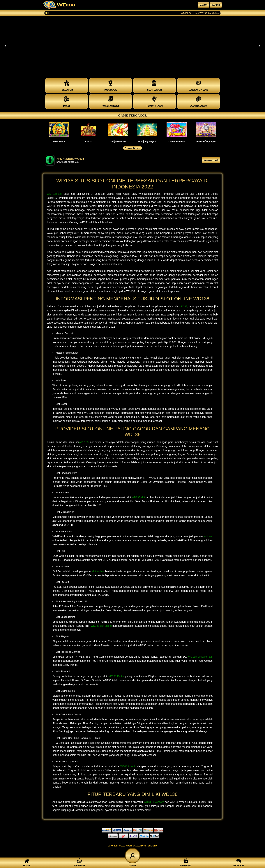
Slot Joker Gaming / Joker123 (71, 601)
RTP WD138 (151, 478)
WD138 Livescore (154, 802)
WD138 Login (128, 766)
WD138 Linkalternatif (200, 657)
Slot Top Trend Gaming (68, 652)
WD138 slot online (101, 626)
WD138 (183, 306)
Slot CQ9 (61, 551)
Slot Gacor (61, 404)
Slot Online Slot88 (65, 691)
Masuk (203, 5)
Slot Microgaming (65, 512)
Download (211, 160)
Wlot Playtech (63, 671)
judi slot (208, 536)
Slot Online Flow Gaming (69, 714)
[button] (6, 46)
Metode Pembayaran (67, 353)
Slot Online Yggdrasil (67, 762)
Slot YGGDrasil (64, 531)
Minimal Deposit (64, 333)
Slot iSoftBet (62, 566)
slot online (98, 571)
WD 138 (84, 442)
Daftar (216, 5)
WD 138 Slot (55, 194)
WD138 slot (138, 497)
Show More (133, 148)
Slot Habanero (63, 492)
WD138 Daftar (116, 676)
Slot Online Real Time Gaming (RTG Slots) (78, 738)
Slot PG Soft (62, 582)
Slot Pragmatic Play (66, 473)
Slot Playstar (62, 636)
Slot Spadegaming (66, 617)
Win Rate (61, 380)
